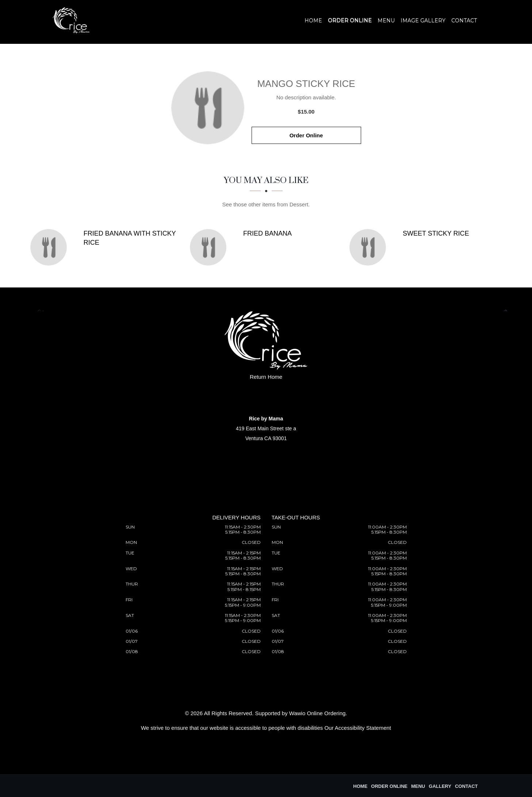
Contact (464, 20)
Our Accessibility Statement (358, 728)
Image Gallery (423, 20)
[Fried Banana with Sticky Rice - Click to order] (50, 247)
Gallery (440, 786)
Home (313, 20)
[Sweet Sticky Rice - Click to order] (370, 247)
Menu (386, 20)
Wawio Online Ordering (317, 713)
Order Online (350, 20)
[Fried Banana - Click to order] (210, 247)
